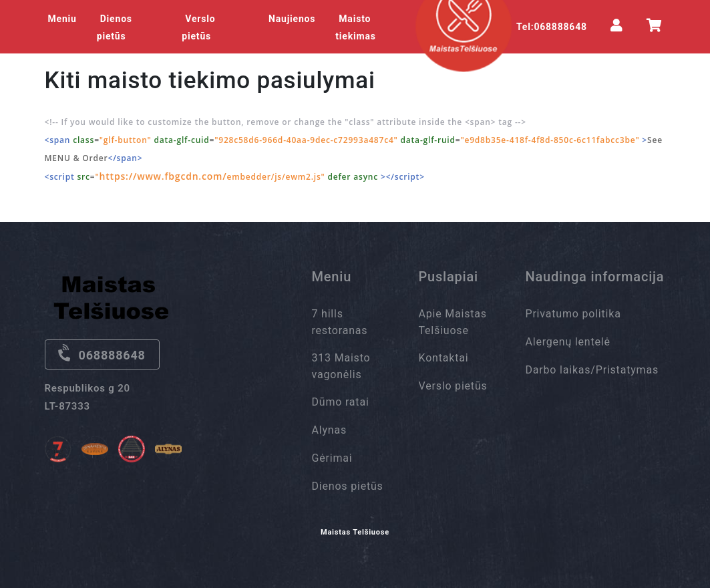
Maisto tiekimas (355, 27)
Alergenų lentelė (568, 342)
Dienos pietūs (115, 27)
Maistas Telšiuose (355, 532)
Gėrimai (332, 458)
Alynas (330, 430)
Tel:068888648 (552, 27)
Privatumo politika (573, 314)
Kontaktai (444, 358)
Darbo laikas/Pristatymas (592, 370)
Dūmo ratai (341, 402)
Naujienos (292, 19)
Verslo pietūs (198, 27)
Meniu (62, 19)
